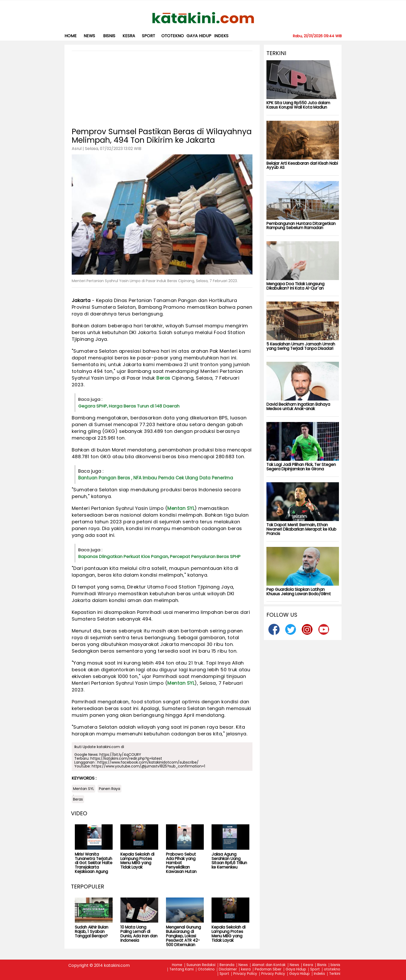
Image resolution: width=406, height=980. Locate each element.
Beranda (227, 965)
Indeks (221, 36)
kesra (129, 36)
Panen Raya (110, 789)
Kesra (308, 965)
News (89, 36)
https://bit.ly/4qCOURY (120, 755)
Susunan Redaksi (201, 965)
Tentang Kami (182, 970)
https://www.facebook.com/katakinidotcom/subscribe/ (148, 762)
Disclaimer (228, 970)
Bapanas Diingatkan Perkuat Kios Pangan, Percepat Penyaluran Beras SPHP (159, 556)
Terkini (335, 974)
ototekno (173, 36)
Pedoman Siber (268, 970)
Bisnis (322, 965)
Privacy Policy (245, 974)
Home (71, 36)
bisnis (109, 36)
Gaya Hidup (199, 36)
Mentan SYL (181, 508)
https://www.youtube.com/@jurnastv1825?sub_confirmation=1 (148, 766)
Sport (148, 36)
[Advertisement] (162, 87)
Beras (163, 378)
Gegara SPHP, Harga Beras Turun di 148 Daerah (129, 406)
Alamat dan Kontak (269, 965)
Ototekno (206, 970)
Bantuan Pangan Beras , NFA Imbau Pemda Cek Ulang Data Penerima (156, 478)
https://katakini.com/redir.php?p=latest (126, 758)
